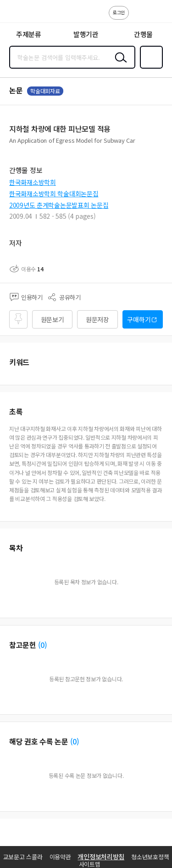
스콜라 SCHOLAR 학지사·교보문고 (28, 14)
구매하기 (139, 319)
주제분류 (29, 34)
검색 (119, 65)
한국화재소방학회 (33, 182)
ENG (158, 17)
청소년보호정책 (150, 857)
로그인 (119, 12)
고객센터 (139, 17)
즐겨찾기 (150, 68)
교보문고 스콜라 (23, 857)
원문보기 (53, 319)
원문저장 (97, 319)
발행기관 (86, 34)
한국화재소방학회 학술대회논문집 (54, 194)
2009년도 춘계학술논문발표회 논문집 (59, 205)
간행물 (143, 34)
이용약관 (60, 857)
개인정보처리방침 (101, 857)
